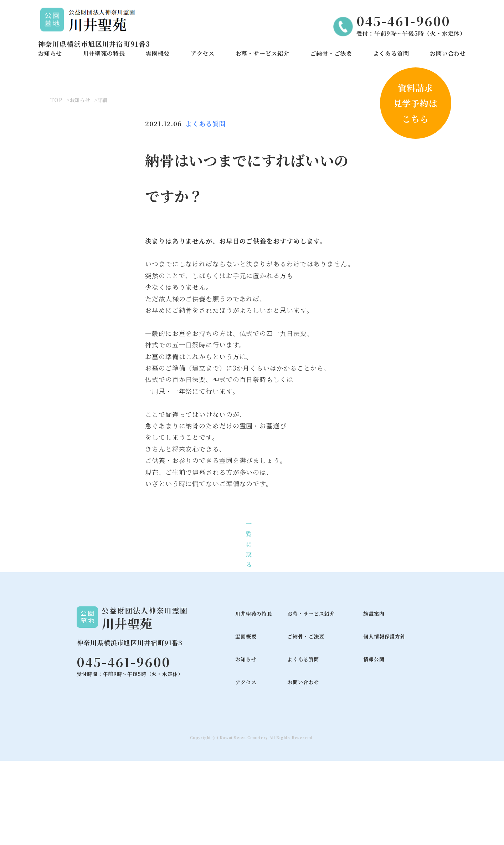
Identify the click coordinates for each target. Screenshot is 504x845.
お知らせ (50, 53)
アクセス (203, 53)
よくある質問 (391, 53)
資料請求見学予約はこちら (416, 103)
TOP (56, 184)
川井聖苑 (127, 708)
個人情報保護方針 (384, 721)
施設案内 (374, 698)
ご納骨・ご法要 (331, 53)
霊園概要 (158, 53)
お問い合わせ (448, 53)
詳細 (103, 184)
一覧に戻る (249, 628)
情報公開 (374, 744)
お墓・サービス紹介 (263, 53)
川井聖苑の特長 (104, 53)
